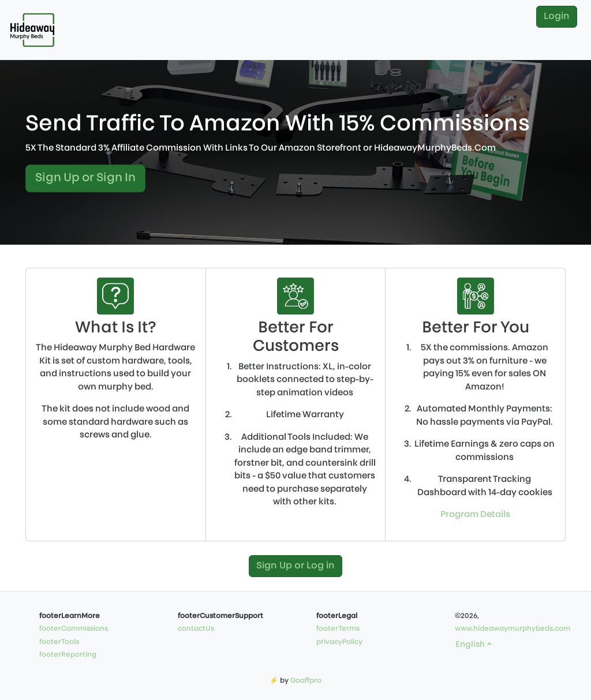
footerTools (59, 642)
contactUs (196, 629)
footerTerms (338, 629)
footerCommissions (74, 629)
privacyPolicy (339, 642)
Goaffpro (306, 681)
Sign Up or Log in (295, 566)
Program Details (475, 515)
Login (557, 17)
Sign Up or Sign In (85, 179)
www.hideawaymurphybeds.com (513, 629)
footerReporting (68, 655)
